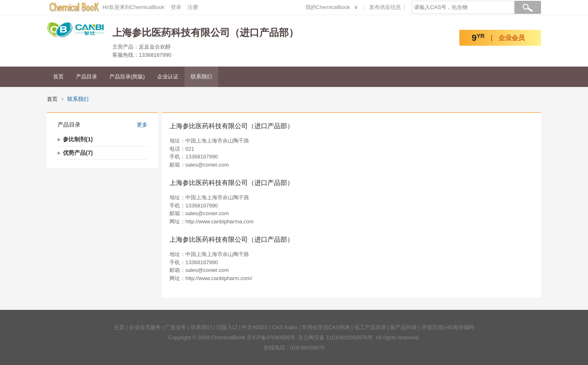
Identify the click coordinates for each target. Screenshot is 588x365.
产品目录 (87, 77)
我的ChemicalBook (328, 7)
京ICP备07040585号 (271, 337)
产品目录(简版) (127, 77)
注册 (193, 7)
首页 (58, 77)
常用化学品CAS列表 (326, 327)
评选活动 (432, 327)
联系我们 (201, 77)
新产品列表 (404, 327)
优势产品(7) (78, 153)
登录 (176, 7)
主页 (119, 327)
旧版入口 (227, 327)
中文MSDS (255, 327)
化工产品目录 (370, 327)
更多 (142, 125)
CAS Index (285, 327)
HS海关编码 (460, 327)
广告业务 (176, 327)
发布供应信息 (385, 7)
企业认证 (168, 77)
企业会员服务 (145, 327)
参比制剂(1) (78, 139)
